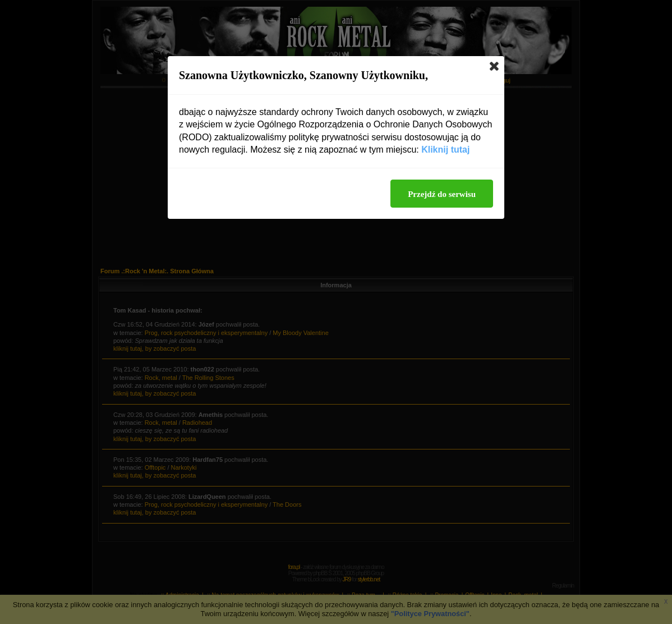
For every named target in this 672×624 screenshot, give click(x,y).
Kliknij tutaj (445, 150)
